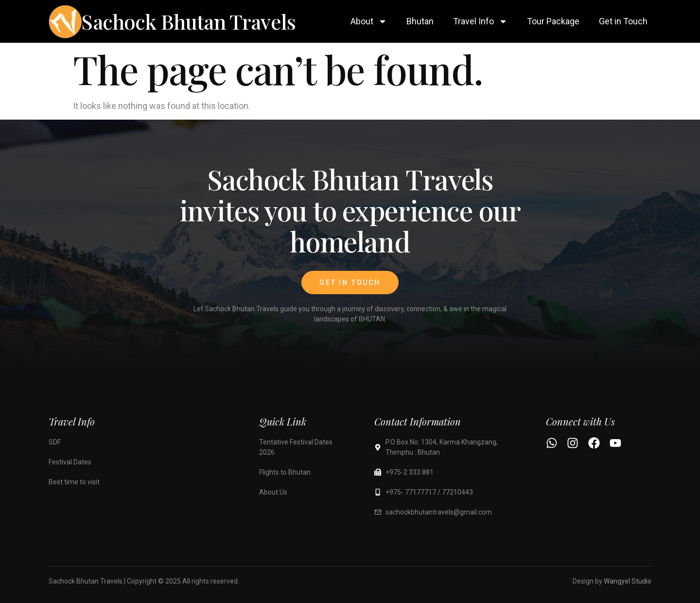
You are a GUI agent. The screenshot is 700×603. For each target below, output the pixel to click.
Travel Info (480, 21)
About (369, 21)
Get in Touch (623, 21)
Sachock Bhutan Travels (188, 21)
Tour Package (553, 21)
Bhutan (420, 21)
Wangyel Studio (628, 581)
